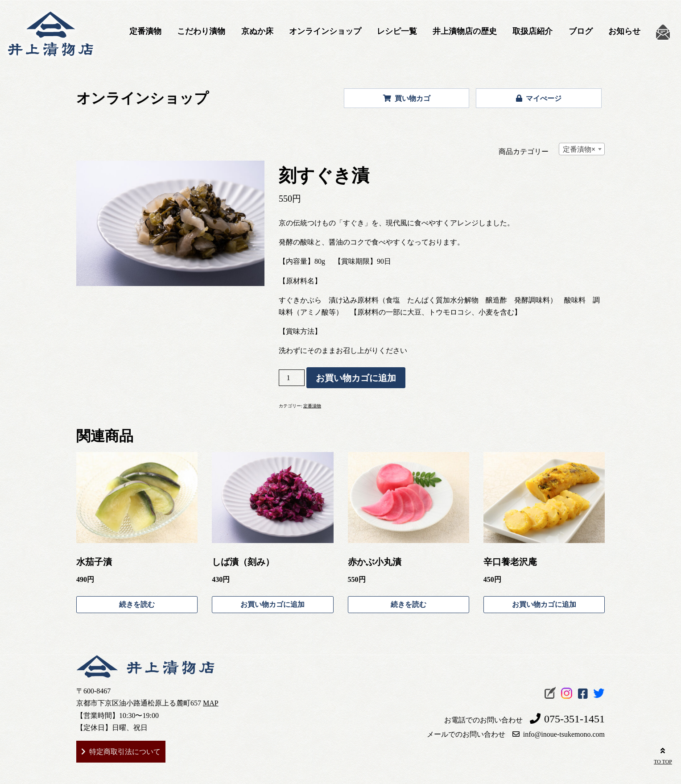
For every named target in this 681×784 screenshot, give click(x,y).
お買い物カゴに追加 (356, 378)
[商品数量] (292, 378)
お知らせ (624, 31)
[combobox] (582, 149)
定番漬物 (145, 31)
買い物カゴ (407, 98)
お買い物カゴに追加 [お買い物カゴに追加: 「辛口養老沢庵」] (544, 604)
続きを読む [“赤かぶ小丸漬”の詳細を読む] (409, 604)
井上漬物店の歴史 (465, 31)
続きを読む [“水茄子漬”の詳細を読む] (137, 604)
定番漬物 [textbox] (579, 149)
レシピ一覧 (397, 31)
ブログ (581, 31)
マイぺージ (539, 98)
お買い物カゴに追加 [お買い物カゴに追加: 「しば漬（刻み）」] (272, 604)
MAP (211, 703)
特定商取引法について (125, 752)
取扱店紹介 (532, 31)
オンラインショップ (325, 31)
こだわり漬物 (201, 31)
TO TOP (663, 755)
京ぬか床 (257, 31)
